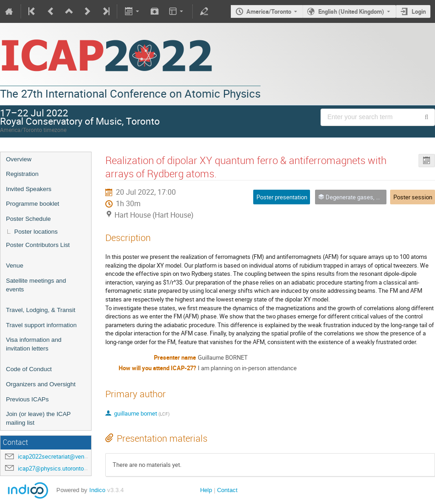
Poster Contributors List (38, 245)
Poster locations (36, 232)
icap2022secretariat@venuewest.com (67, 456)
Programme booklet (33, 204)
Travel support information (41, 325)
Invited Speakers (29, 189)
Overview (19, 159)
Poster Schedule (28, 219)
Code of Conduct (29, 369)
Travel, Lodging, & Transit (41, 310)
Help (206, 490)
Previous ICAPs (27, 399)
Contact (227, 490)
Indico (97, 490)
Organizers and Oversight (41, 384)
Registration (22, 174)
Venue (15, 266)
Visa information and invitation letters (34, 344)
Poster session (413, 197)
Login (419, 11)
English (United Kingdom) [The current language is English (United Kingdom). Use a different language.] (351, 11)
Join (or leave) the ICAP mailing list (38, 418)
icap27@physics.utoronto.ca (55, 468)
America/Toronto (269, 11)
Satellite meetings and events (36, 285)
